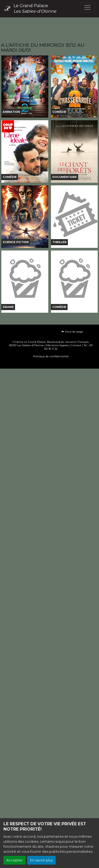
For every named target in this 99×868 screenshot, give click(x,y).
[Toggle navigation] (87, 7)
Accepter (15, 860)
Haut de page (72, 332)
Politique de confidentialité (51, 356)
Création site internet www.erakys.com (50, 364)
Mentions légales (57, 345)
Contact (76, 345)
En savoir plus (41, 860)
